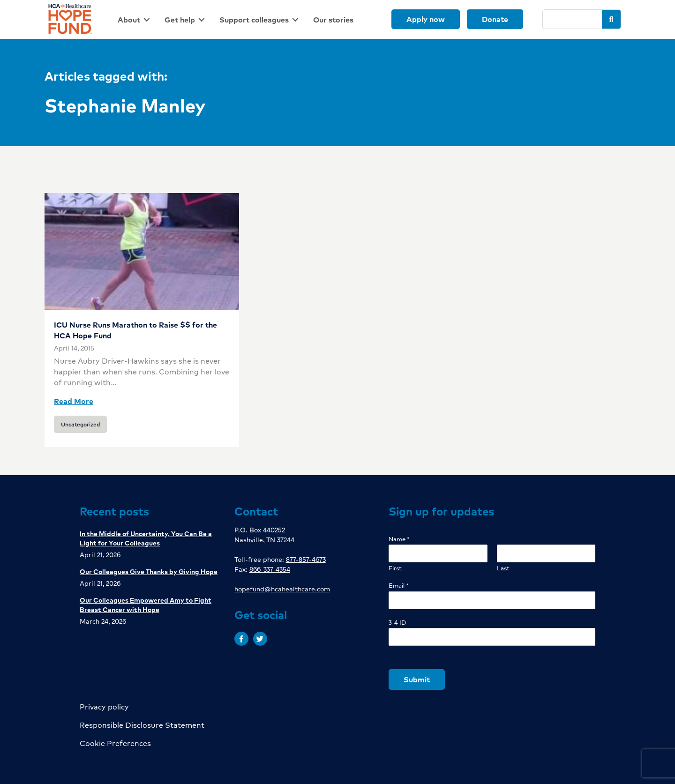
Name (399, 539)
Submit (417, 679)
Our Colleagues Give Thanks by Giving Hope (149, 571)
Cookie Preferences (115, 743)
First (395, 568)
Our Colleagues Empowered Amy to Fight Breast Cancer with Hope (146, 605)
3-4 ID (397, 623)
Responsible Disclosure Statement (142, 725)
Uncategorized (80, 424)
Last (503, 568)
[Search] (573, 19)
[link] (135, 19)
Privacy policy (104, 706)
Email (399, 586)
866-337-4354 (270, 569)
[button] (241, 639)
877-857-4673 (306, 559)
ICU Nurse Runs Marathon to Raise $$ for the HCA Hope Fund (135, 330)
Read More (74, 401)
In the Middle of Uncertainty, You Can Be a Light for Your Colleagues (146, 538)
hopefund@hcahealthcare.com (282, 589)
